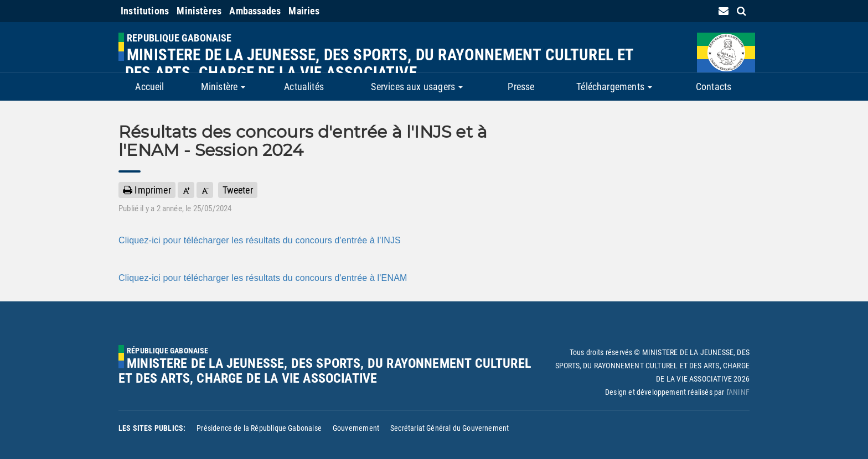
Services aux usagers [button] (417, 87)
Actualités (304, 87)
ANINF (739, 392)
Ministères (199, 11)
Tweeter (238, 190)
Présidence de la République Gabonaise (259, 428)
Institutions (145, 11)
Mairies (304, 11)
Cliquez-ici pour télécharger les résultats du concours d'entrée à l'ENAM (263, 278)
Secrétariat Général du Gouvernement (449, 428)
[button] (186, 190)
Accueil (149, 87)
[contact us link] (724, 11)
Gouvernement (356, 428)
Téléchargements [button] (614, 87)
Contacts (714, 87)
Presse (521, 87)
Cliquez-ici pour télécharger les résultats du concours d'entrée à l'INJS (260, 240)
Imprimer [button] (147, 190)
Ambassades (255, 11)
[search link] (742, 11)
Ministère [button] (223, 87)
